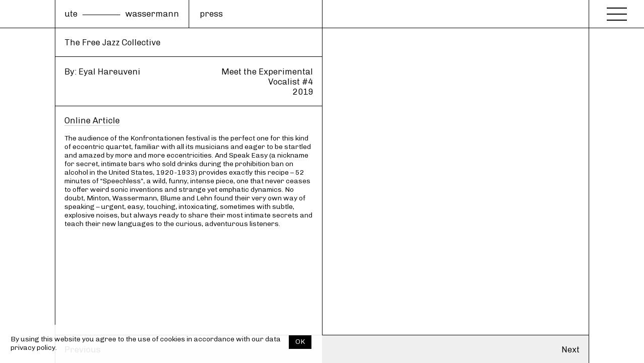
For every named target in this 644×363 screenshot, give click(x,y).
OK (300, 342)
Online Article (92, 120)
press (211, 14)
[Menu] (617, 11)
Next (571, 349)
